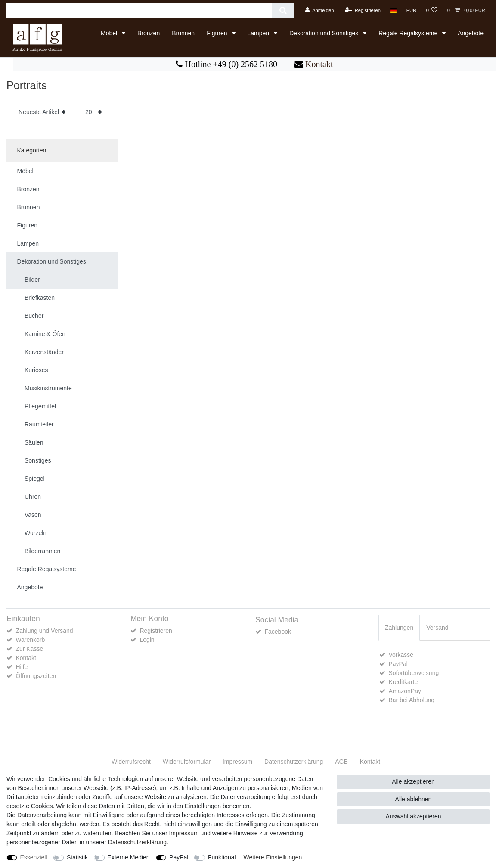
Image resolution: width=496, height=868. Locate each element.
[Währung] (411, 11)
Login (147, 640)
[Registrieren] (363, 11)
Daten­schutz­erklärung (294, 762)
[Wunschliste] (432, 11)
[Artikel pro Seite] (93, 112)
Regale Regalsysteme (409, 33)
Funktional (222, 857)
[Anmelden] (320, 11)
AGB (341, 762)
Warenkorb (30, 640)
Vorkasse (401, 655)
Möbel (110, 33)
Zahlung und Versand (44, 631)
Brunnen (183, 33)
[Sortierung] (42, 112)
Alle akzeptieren (413, 781)
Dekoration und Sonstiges (325, 33)
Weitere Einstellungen (273, 857)
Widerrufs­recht (131, 762)
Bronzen (149, 33)
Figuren (218, 33)
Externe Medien (129, 857)
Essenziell (34, 857)
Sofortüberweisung (414, 673)
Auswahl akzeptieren (413, 816)
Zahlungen (399, 628)
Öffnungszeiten (36, 676)
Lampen (259, 33)
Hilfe (22, 667)
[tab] (399, 627)
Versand (437, 628)
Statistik (77, 857)
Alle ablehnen (414, 799)
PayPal (398, 664)
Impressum (237, 762)
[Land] (393, 11)
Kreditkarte (403, 682)
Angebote (471, 33)
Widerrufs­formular (187, 762)
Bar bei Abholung (411, 700)
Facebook (277, 632)
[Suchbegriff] (139, 11)
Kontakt (318, 64)
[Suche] (283, 11)
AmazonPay (405, 691)
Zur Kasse (29, 649)
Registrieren (156, 631)
